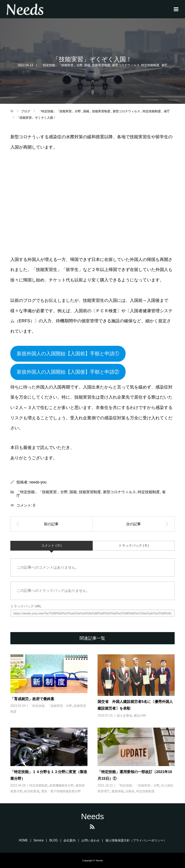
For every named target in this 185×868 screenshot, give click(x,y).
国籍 (87, 65)
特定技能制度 (150, 65)
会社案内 (69, 840)
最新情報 (118, 791)
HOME (23, 840)
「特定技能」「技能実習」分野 (61, 65)
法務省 (130, 791)
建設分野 (140, 716)
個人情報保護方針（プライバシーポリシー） (136, 840)
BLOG (54, 840)
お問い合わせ (91, 840)
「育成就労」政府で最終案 (32, 699)
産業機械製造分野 (62, 785)
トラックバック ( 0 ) (134, 545)
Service (39, 840)
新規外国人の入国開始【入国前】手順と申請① (68, 354)
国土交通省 (124, 716)
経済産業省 (32, 791)
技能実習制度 (101, 65)
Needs (92, 816)
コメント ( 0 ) (51, 545)
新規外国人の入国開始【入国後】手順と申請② (68, 372)
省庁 (164, 65)
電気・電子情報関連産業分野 (61, 791)
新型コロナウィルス (126, 65)
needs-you (38, 482)
